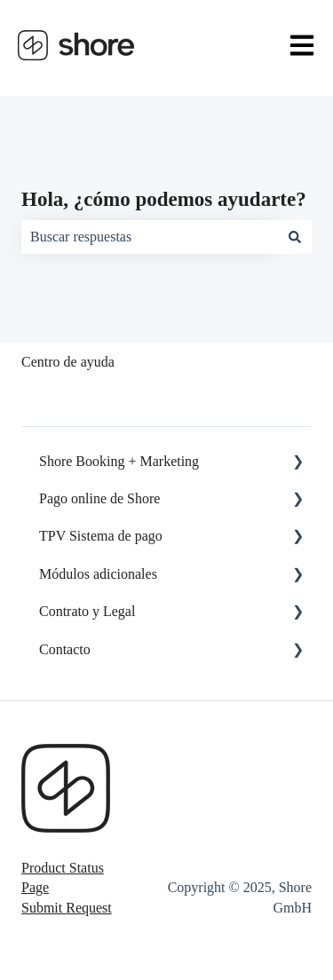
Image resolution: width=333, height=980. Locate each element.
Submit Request (67, 908)
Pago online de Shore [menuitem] (99, 498)
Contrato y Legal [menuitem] (87, 611)
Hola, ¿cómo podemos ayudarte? (164, 199)
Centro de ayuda (68, 362)
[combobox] (150, 237)
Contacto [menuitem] (65, 649)
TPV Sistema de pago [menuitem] (101, 536)
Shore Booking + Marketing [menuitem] (119, 461)
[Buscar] (295, 237)
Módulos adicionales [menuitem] (98, 574)
